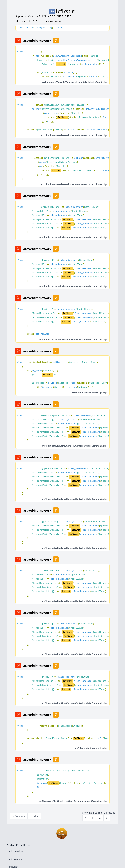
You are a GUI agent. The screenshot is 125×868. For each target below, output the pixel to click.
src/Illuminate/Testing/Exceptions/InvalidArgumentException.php (73, 801)
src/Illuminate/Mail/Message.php (89, 393)
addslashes (15, 859)
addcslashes (16, 851)
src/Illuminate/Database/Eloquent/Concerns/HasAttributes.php (74, 135)
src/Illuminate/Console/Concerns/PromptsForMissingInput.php (74, 82)
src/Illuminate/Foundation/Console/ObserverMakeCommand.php (73, 237)
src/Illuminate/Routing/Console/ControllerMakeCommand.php (74, 446)
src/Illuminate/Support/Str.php (91, 748)
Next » (34, 816)
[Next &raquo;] (107, 818)
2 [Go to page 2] (100, 818)
